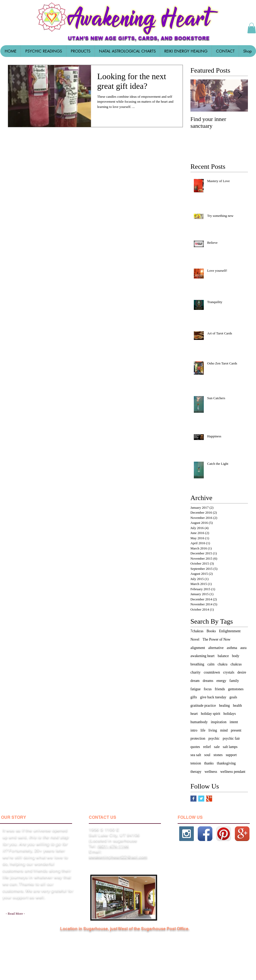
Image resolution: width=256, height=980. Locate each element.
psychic (214, 738)
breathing (197, 664)
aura (243, 648)
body (236, 656)
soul (207, 755)
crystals (229, 672)
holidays (229, 714)
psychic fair (231, 738)
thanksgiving (226, 763)
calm (211, 664)
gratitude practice (203, 706)
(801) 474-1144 (113, 846)
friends (220, 689)
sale (217, 747)
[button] (80, 51)
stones (218, 755)
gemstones (236, 689)
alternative (216, 648)
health (237, 706)
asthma (232, 648)
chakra (222, 664)
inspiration (219, 722)
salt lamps (230, 747)
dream (195, 681)
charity (196, 672)
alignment (198, 648)
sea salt (196, 755)
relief (207, 747)
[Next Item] (240, 95)
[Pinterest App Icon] (224, 834)
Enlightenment (230, 631)
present (236, 730)
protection (198, 738)
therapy (196, 772)
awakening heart (202, 656)
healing (225, 706)
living (213, 730)
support (231, 755)
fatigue (196, 689)
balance (223, 656)
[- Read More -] (16, 914)
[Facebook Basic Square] (193, 799)
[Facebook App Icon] (205, 834)
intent (234, 722)
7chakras (197, 631)
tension (196, 763)
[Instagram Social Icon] (187, 834)
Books (211, 631)
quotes (195, 747)
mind (224, 730)
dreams (208, 681)
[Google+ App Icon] (242, 834)
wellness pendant (233, 772)
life (203, 730)
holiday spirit (211, 714)
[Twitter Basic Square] (201, 799)
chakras (236, 664)
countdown (212, 672)
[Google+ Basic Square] (209, 799)
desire (242, 672)
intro (194, 730)
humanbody (199, 722)
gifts (194, 697)
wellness (211, 772)
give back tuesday (213, 697)
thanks (209, 763)
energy (221, 681)
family (234, 681)
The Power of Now (216, 639)
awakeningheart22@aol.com (118, 856)
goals (233, 697)
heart (194, 714)
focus (208, 689)
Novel (195, 639)
